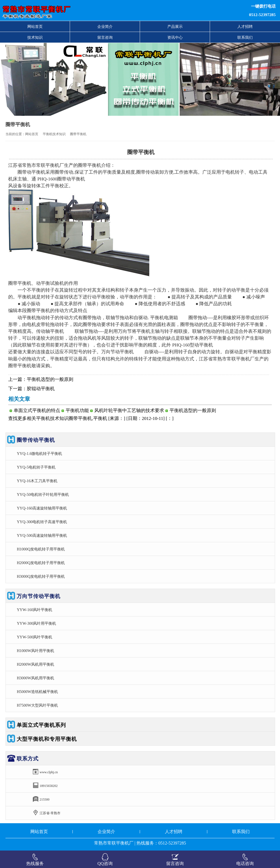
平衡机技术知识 (54, 134)
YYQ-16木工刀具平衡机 (37, 481)
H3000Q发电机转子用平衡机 (41, 576)
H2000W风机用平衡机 (35, 664)
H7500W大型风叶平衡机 (37, 705)
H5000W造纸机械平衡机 (37, 692)
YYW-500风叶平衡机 (34, 637)
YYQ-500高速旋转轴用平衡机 (42, 535)
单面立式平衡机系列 (41, 725)
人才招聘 (245, 26)
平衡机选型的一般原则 (50, 379)
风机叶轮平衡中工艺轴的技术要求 (129, 411)
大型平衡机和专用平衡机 (47, 739)
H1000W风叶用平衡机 (35, 651)
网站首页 (35, 26)
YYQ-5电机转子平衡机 (36, 467)
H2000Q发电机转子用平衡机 (41, 563)
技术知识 (35, 37)
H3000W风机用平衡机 (35, 678)
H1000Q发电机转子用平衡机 (41, 549)
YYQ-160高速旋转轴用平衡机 (42, 508)
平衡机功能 (77, 411)
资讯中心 (175, 37)
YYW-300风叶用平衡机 (36, 623)
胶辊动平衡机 (41, 389)
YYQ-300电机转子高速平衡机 (42, 522)
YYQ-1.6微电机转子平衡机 (39, 454)
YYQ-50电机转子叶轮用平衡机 (43, 494)
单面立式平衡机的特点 (37, 411)
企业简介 (105, 26)
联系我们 (245, 37)
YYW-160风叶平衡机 (34, 610)
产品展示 (175, 26)
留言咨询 (105, 37)
